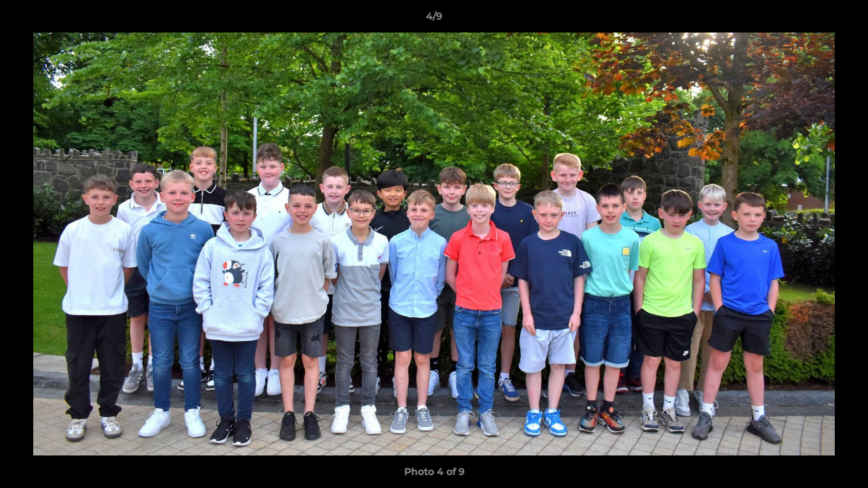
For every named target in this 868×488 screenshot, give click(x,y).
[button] (844, 20)
